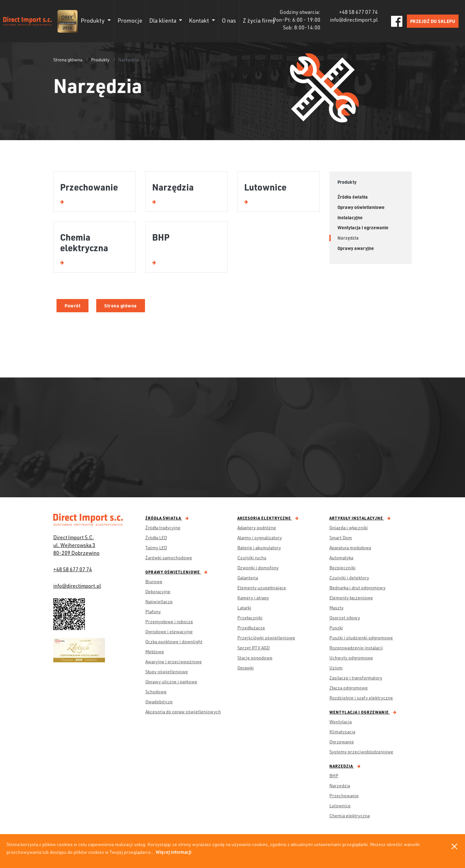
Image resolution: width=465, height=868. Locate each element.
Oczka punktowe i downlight (174, 641)
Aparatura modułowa (350, 548)
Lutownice (340, 806)
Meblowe (155, 651)
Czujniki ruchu (252, 558)
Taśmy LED (156, 548)
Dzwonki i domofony (258, 568)
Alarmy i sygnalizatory (260, 537)
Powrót (72, 306)
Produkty (100, 60)
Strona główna (68, 60)
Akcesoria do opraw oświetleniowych (183, 712)
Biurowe (154, 581)
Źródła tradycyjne (163, 527)
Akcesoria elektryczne (268, 518)
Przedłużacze (251, 628)
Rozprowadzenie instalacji (356, 648)
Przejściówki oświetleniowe (266, 638)
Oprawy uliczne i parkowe (171, 682)
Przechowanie (344, 796)
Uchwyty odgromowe (351, 658)
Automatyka (341, 558)
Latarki (244, 608)
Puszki (336, 628)
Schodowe (156, 692)
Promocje (130, 20)
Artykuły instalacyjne (360, 518)
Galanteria (248, 578)
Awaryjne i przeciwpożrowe (174, 661)
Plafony (153, 611)
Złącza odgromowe (349, 688)
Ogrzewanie (342, 742)
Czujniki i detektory (349, 578)
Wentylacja (341, 722)
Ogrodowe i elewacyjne (169, 631)
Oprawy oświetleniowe (176, 572)
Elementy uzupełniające (262, 588)
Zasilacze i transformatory (356, 678)
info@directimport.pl (77, 586)
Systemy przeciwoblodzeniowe (361, 752)
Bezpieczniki (342, 568)
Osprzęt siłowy (345, 618)
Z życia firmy (259, 20)
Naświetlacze (159, 601)
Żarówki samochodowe (169, 558)
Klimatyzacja (342, 732)
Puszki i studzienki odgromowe (361, 638)
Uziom (336, 668)
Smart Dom (341, 537)
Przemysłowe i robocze (169, 621)
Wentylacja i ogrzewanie (363, 712)
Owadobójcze (159, 702)
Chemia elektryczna (350, 816)
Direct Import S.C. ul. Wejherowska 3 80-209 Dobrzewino (76, 545)
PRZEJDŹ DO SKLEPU (433, 21)
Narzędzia (345, 766)
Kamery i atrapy (253, 598)
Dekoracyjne (158, 591)
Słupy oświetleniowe (167, 672)
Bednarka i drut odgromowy (357, 588)
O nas (229, 20)
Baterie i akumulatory (259, 548)
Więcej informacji (174, 852)
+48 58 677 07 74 (73, 569)
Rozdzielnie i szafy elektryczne (361, 698)
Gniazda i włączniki (349, 527)
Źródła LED (156, 537)
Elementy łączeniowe (351, 598)
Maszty (336, 608)
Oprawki (246, 668)
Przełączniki (250, 618)
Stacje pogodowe (255, 658)
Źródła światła (167, 518)
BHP (334, 775)
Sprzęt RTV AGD (253, 648)
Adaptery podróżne (257, 527)
